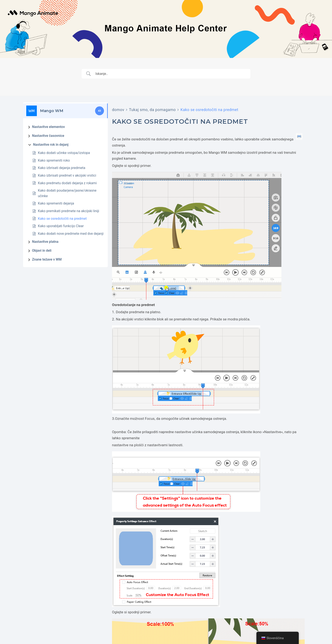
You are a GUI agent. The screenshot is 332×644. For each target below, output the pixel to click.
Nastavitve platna (45, 242)
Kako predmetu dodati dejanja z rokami (67, 183)
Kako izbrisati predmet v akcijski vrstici (67, 175)
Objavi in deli (42, 251)
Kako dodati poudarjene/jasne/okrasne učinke (67, 193)
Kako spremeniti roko (54, 160)
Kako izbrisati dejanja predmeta (62, 168)
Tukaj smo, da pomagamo (152, 110)
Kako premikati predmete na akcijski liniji (68, 211)
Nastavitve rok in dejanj (51, 145)
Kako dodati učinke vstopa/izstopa (64, 153)
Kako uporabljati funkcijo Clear (61, 226)
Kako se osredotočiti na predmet (62, 219)
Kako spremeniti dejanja (56, 203)
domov (118, 110)
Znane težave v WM (47, 259)
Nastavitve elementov (48, 127)
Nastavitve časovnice (48, 136)
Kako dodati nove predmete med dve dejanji (71, 234)
